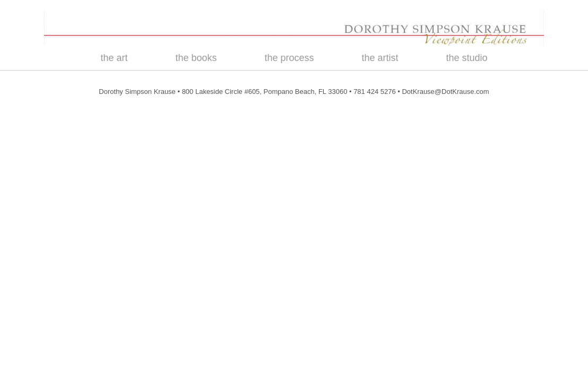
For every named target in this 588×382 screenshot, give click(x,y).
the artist (380, 58)
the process (289, 58)
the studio (467, 58)
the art (114, 58)
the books (196, 58)
